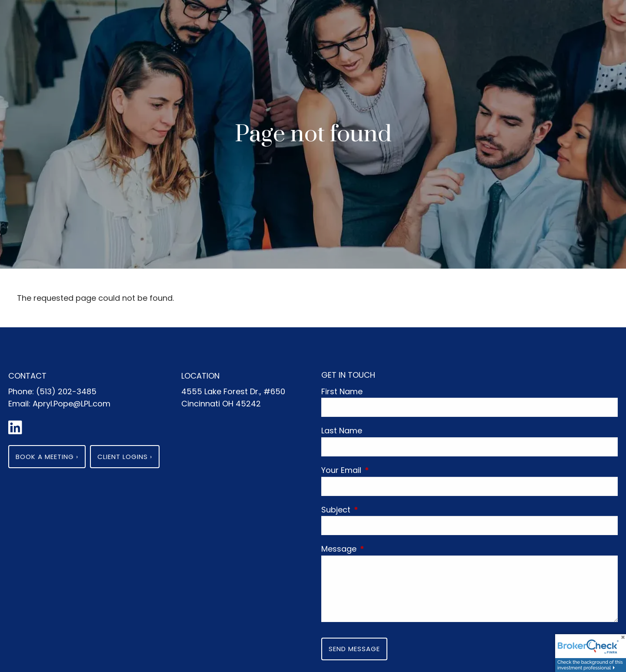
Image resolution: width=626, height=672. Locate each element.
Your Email (382, 470)
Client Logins (125, 457)
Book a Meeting (47, 457)
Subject (376, 510)
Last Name (342, 431)
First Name (342, 391)
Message (379, 549)
